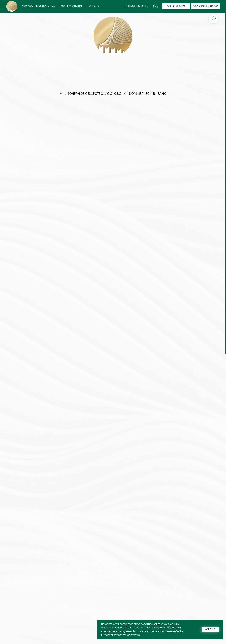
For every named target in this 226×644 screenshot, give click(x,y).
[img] (12, 6)
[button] (206, 6)
